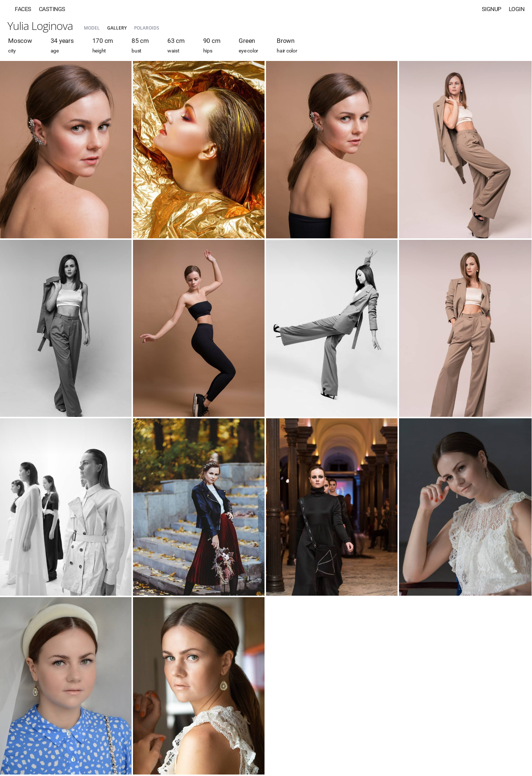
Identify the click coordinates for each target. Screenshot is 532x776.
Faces (23, 9)
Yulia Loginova (40, 26)
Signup (492, 9)
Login (517, 9)
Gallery (117, 28)
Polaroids (147, 28)
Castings (52, 9)
